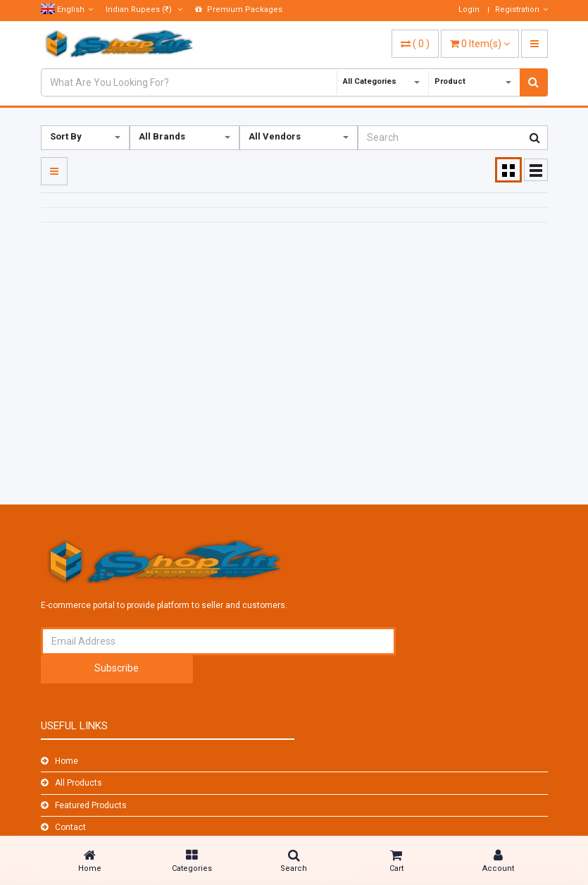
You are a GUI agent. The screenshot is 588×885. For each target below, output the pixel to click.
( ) (415, 44)
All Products (79, 783)
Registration (521, 10)
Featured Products (91, 805)
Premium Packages (239, 10)
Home (67, 761)
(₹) (144, 10)
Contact (70, 827)
